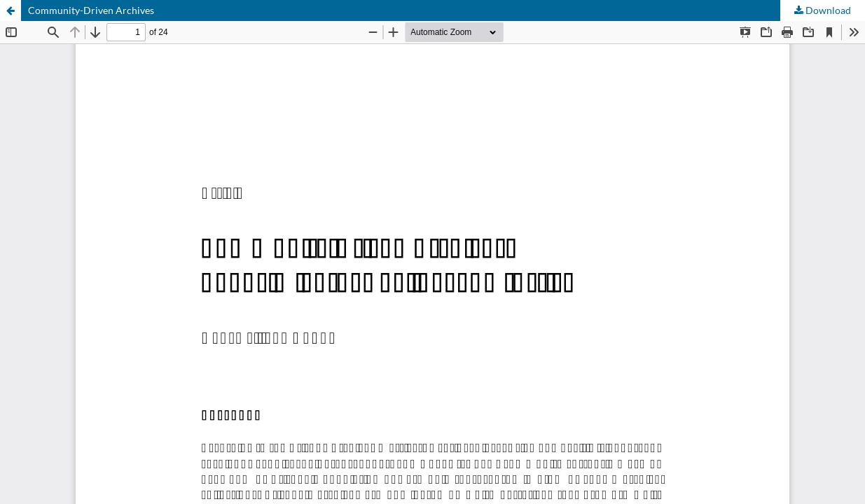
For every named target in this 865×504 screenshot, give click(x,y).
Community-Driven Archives (91, 10)
